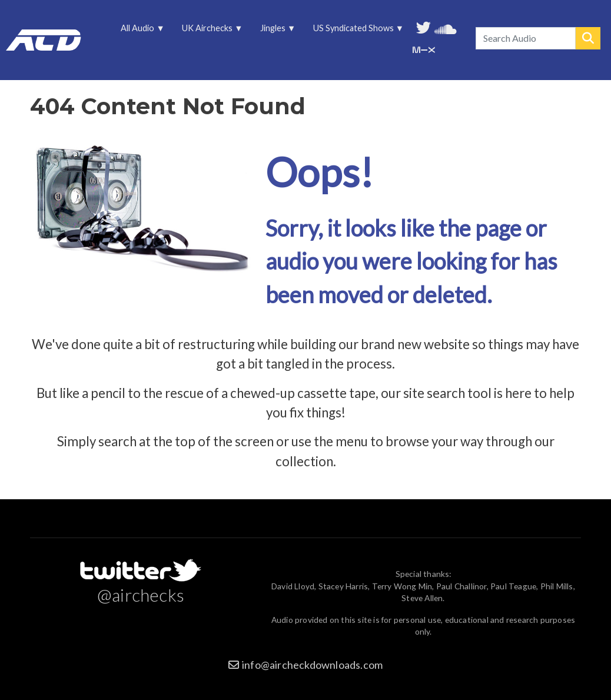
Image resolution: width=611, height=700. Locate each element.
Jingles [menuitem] (274, 31)
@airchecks (141, 595)
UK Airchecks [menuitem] (208, 31)
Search (588, 38)
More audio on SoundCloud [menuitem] (446, 28)
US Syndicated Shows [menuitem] (354, 31)
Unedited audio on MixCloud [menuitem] (424, 49)
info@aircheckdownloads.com (312, 665)
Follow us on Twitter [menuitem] (424, 26)
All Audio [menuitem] (139, 31)
